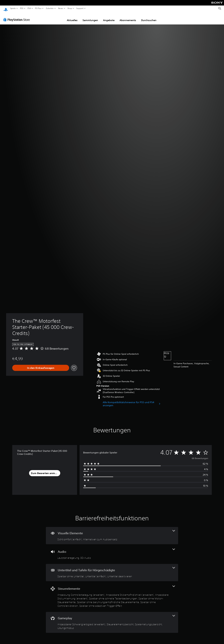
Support (80, 8)
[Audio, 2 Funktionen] (112, 551)
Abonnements (128, 17)
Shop (70, 8)
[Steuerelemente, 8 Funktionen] (112, 594)
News (61, 8)
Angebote (109, 17)
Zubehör (50, 8)
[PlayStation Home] (6, 8)
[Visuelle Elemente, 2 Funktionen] (112, 533)
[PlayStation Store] (18, 17)
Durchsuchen (149, 17)
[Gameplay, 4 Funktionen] (112, 619)
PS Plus (38, 8)
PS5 (22, 8)
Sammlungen (90, 17)
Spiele (13, 8)
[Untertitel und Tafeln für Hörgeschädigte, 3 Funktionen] (112, 570)
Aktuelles (72, 17)
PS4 (29, 8)
